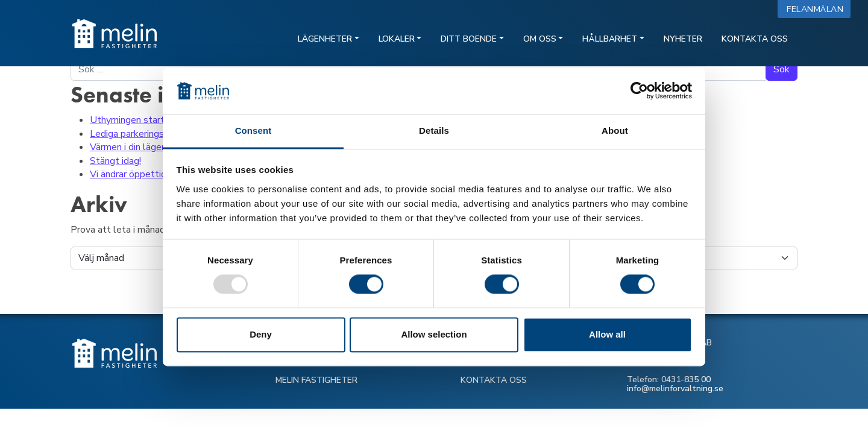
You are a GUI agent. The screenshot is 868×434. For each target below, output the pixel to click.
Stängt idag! (115, 161)
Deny (261, 334)
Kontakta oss (755, 39)
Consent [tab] (253, 131)
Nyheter (683, 39)
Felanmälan (818, 9)
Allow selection (434, 334)
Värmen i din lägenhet (135, 147)
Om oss (540, 39)
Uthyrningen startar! (132, 120)
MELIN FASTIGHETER (316, 380)
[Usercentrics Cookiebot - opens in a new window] (639, 91)
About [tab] (615, 131)
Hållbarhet (610, 39)
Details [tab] (434, 131)
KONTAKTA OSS (494, 380)
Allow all (607, 334)
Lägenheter (325, 39)
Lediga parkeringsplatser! (143, 134)
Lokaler (397, 39)
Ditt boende (469, 39)
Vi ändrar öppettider (132, 174)
